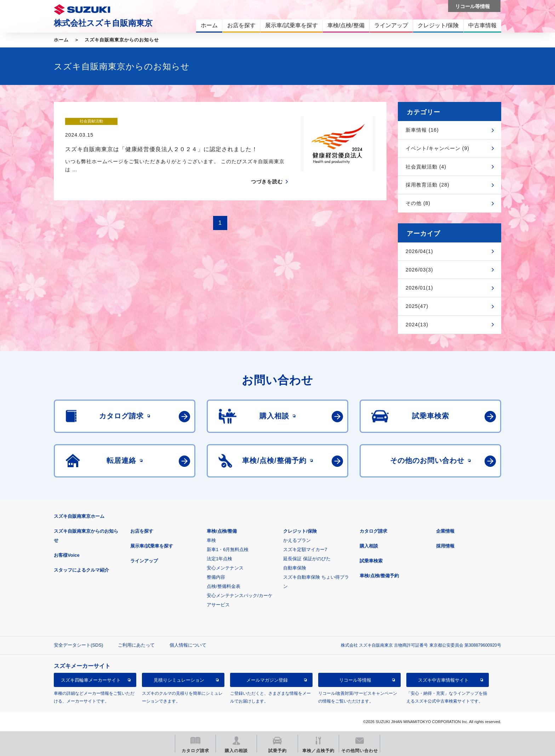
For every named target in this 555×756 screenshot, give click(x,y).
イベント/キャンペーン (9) (437, 148)
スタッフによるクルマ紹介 (81, 570)
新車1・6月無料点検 (228, 549)
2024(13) (417, 325)
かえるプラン (297, 540)
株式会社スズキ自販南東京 (103, 23)
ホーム (61, 40)
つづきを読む (267, 168)
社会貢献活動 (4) (426, 167)
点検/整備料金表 (224, 586)
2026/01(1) (419, 288)
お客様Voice (67, 555)
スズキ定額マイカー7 (305, 549)
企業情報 (445, 531)
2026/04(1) (419, 251)
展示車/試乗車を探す (152, 546)
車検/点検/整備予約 (379, 576)
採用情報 (445, 546)
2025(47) (417, 306)
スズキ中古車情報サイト (443, 680)
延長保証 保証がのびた (307, 559)
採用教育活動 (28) (428, 185)
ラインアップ (144, 561)
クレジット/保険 (300, 531)
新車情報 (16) (422, 130)
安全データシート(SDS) (78, 645)
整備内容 (216, 577)
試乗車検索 (371, 561)
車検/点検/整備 (222, 531)
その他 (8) (418, 203)
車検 (211, 540)
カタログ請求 (373, 531)
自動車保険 (295, 568)
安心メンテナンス (225, 568)
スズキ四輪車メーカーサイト (91, 680)
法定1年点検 (219, 559)
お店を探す (142, 531)
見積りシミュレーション (179, 680)
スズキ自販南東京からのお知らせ (122, 40)
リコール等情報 (355, 680)
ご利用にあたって (136, 645)
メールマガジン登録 (267, 680)
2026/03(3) (419, 270)
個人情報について (188, 645)
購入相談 (369, 546)
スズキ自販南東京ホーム (79, 516)
